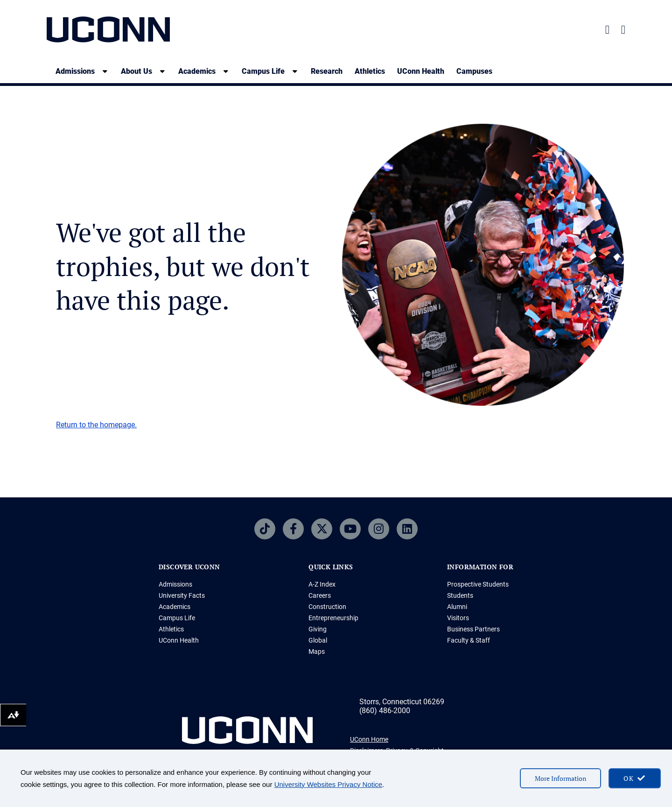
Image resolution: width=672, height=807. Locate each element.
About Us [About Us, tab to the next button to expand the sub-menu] (136, 71)
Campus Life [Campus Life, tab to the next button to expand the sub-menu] (263, 71)
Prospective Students (478, 584)
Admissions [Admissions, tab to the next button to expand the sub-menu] (75, 71)
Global (318, 640)
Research (327, 71)
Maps (317, 651)
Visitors (458, 618)
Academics (175, 607)
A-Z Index (322, 584)
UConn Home (369, 739)
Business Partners (473, 629)
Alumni (457, 607)
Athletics (370, 71)
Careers (320, 595)
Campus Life (177, 618)
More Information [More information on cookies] (560, 778)
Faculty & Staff (469, 640)
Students (460, 595)
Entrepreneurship (333, 618)
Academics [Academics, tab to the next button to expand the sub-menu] (197, 71)
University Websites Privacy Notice (328, 784)
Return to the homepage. (96, 425)
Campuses (474, 71)
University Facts (182, 595)
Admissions (175, 584)
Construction (327, 607)
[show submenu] (105, 71)
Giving (318, 629)
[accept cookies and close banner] (635, 778)
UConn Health (421, 71)
